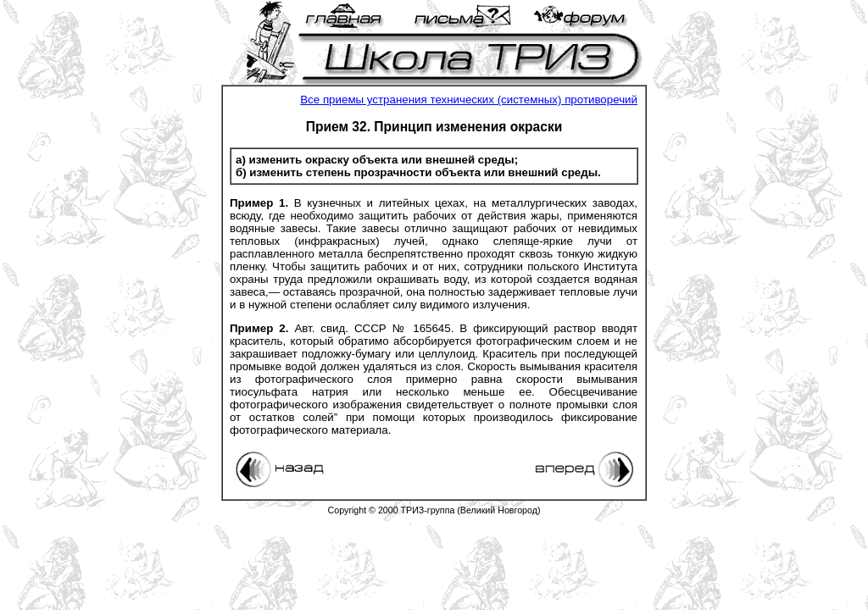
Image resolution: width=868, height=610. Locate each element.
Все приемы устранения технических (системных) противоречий (469, 100)
